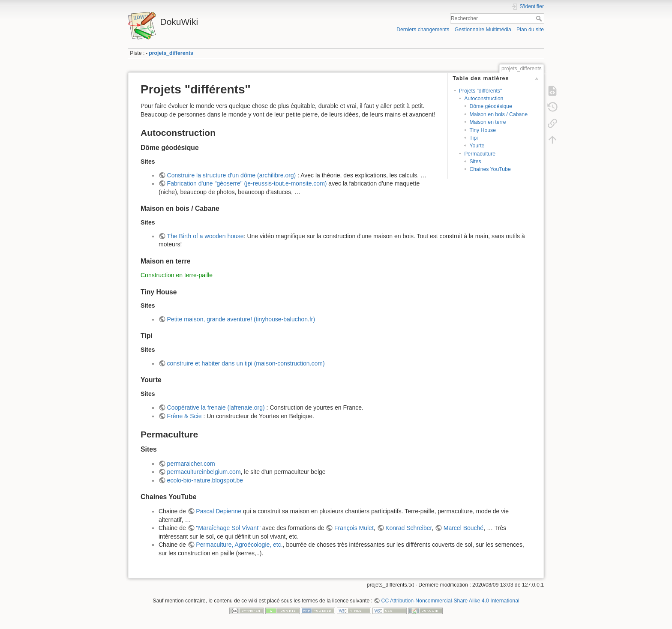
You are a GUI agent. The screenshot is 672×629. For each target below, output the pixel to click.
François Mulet (354, 528)
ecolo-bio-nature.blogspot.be (205, 480)
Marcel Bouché (463, 528)
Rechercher (540, 18)
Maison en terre (487, 122)
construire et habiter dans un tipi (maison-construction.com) (246, 363)
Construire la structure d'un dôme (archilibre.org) (232, 175)
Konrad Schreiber (408, 528)
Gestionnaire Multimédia (483, 30)
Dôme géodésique (490, 106)
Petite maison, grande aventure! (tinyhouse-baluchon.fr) (241, 319)
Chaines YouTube (490, 169)
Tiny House (483, 130)
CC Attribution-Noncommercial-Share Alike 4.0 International (450, 601)
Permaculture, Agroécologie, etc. (239, 545)
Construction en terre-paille (177, 275)
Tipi (473, 138)
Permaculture (480, 154)
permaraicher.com (191, 464)
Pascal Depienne (219, 511)
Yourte (477, 146)
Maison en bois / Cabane (498, 114)
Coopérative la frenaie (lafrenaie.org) (216, 407)
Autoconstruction (484, 99)
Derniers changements (423, 30)
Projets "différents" (480, 91)
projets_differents (171, 53)
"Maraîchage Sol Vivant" (228, 528)
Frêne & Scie (184, 416)
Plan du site (530, 30)
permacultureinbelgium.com (204, 472)
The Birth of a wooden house (205, 236)
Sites (475, 162)
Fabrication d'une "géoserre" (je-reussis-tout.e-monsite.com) (247, 183)
